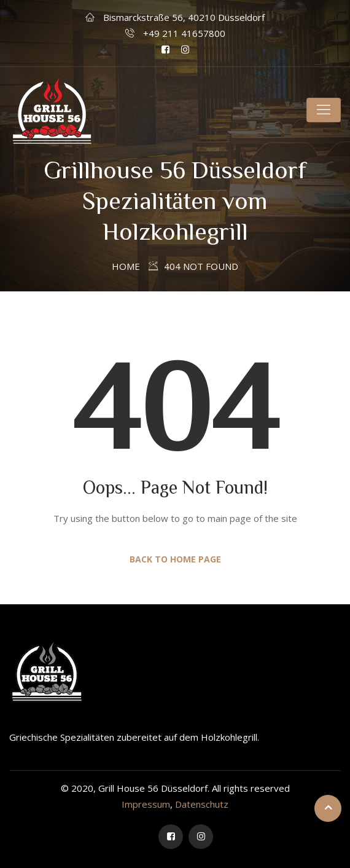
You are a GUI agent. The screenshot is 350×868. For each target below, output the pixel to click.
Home (126, 266)
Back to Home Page (175, 559)
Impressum (146, 804)
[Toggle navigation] (324, 110)
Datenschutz (202, 804)
